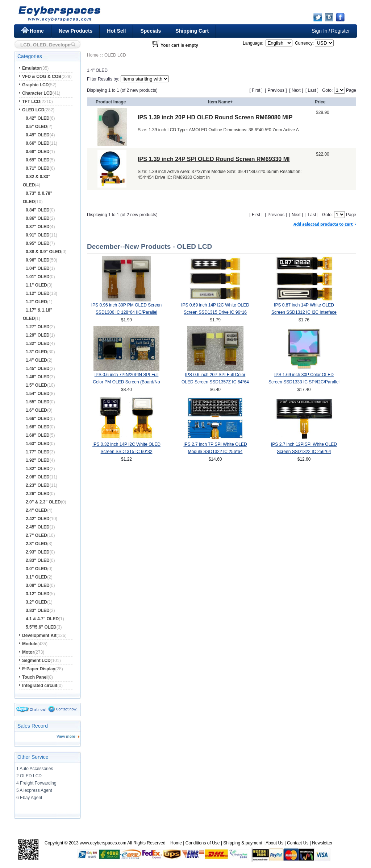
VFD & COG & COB (42, 77)
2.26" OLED (38, 494)
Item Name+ (220, 102)
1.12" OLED (38, 293)
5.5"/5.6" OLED (41, 627)
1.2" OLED (36, 302)
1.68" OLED (38, 427)
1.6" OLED (36, 410)
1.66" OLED (38, 419)
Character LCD (37, 93)
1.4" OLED (36, 360)
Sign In (320, 31)
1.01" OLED (38, 277)
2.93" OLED (38, 552)
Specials (151, 31)
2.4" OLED (36, 510)
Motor (28, 652)
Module (30, 644)
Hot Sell (116, 31)
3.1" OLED (36, 577)
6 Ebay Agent (29, 798)
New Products (76, 31)
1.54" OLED (38, 394)
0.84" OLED (38, 210)
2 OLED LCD (29, 776)
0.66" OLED (38, 143)
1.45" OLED (38, 369)
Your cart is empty (179, 45)
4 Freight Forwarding (36, 783)
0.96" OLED (38, 260)
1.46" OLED (38, 377)
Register (341, 31)
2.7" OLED (36, 535)
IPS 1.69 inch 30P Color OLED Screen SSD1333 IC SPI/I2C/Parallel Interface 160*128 (304, 382)
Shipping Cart (192, 31)
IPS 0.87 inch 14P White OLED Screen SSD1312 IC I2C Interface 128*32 (304, 312)
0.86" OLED (38, 218)
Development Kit (39, 635)
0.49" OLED (38, 135)
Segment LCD (36, 661)
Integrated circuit (40, 686)
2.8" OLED (36, 544)
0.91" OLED (38, 235)
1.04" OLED (38, 268)
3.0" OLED (36, 569)
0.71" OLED (38, 168)
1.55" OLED (38, 402)
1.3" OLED (36, 352)
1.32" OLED (38, 344)
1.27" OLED (38, 327)
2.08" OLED (38, 477)
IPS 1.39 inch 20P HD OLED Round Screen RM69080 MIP (215, 117)
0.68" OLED (38, 152)
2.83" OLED (38, 560)
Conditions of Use (203, 843)
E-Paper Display (39, 669)
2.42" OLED (38, 519)
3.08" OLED (38, 585)
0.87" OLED (38, 227)
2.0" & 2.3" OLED (43, 502)
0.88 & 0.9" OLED (43, 252)
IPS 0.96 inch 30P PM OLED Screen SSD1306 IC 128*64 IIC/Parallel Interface (127, 312)
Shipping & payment (243, 843)
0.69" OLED (38, 160)
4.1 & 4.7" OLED (42, 619)
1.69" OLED (38, 435)
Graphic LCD (35, 85)
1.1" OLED (36, 285)
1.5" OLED (36, 385)
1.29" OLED (38, 335)
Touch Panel (35, 677)
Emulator (32, 68)
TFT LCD (31, 102)
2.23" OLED (38, 485)
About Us (274, 843)
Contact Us (298, 843)
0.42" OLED (38, 118)
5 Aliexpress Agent (34, 790)
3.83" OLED (38, 610)
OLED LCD (33, 110)
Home (37, 31)
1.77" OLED (38, 452)
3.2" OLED (36, 602)
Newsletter (322, 843)
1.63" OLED (38, 444)
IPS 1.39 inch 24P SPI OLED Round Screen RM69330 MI (214, 159)
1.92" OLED (38, 460)
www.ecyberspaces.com (103, 843)
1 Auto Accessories (35, 769)
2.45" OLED (38, 527)
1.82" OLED (38, 469)
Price (320, 102)
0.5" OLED (36, 127)
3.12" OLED (38, 594)
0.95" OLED (38, 243)
